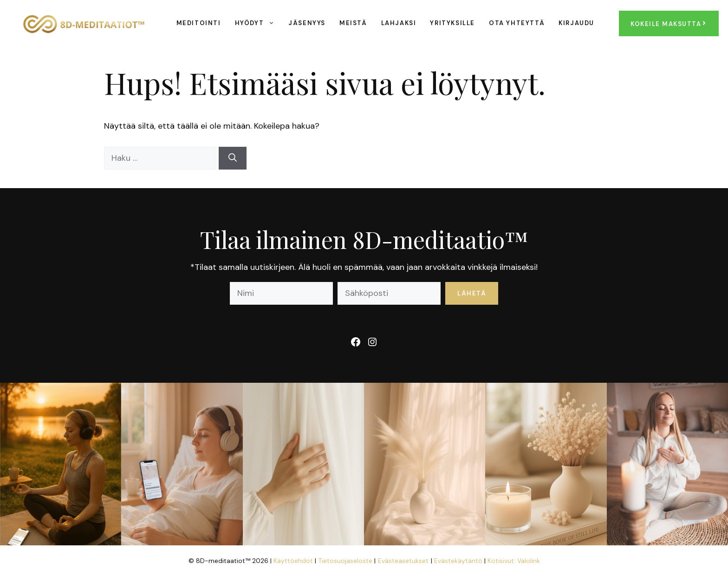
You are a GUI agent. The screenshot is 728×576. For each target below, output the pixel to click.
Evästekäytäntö (459, 561)
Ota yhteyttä (517, 23)
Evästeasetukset (403, 561)
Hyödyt (258, 23)
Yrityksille (452, 23)
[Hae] (233, 158)
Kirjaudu (576, 23)
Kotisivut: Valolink (514, 561)
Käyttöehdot (294, 561)
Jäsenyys (307, 23)
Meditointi (199, 23)
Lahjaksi (399, 23)
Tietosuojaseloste (346, 561)
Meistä (353, 23)
